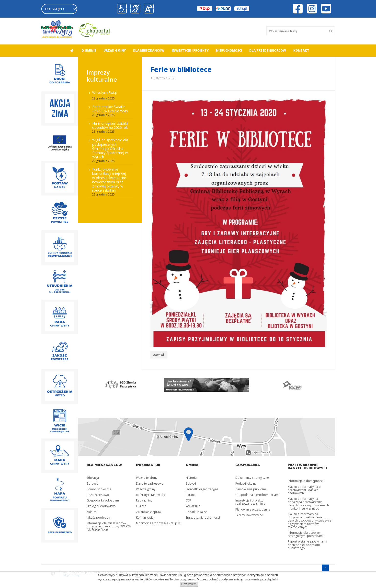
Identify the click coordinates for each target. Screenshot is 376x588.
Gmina (192, 464)
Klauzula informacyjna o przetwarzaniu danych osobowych (304, 489)
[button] (148, 9)
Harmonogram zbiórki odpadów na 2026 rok (110, 125)
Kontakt (301, 50)
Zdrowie (92, 483)
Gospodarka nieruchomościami (257, 494)
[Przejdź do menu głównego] (325, 566)
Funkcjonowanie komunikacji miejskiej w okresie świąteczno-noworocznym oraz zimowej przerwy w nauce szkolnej (110, 180)
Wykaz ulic (193, 505)
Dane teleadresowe (150, 483)
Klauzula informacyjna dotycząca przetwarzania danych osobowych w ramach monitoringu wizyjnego (308, 503)
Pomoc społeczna (99, 488)
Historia (191, 477)
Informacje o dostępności (306, 480)
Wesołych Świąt (105, 93)
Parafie (191, 494)
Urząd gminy (115, 50)
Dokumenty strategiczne (252, 477)
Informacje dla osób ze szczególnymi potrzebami (306, 533)
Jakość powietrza (98, 517)
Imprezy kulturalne (102, 76)
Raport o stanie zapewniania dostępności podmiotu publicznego (307, 544)
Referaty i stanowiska (151, 494)
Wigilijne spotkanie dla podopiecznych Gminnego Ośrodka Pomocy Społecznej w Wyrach (110, 148)
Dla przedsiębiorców (268, 50)
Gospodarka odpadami (103, 500)
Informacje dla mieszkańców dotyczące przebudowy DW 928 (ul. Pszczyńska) (109, 525)
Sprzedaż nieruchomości (203, 517)
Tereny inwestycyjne (249, 514)
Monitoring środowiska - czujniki (158, 522)
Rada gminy (144, 500)
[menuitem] (70, 51)
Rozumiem (189, 584)
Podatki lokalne (196, 511)
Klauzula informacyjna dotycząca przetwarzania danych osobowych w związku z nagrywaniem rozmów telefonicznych (309, 520)
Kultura (91, 511)
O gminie (89, 50)
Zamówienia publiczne (251, 488)
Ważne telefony (147, 477)
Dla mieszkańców (149, 50)
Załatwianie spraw (149, 511)
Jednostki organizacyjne (202, 488)
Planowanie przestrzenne (253, 508)
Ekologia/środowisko (101, 505)
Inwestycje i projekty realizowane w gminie (250, 501)
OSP (188, 500)
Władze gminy (146, 488)
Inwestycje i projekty (190, 50)
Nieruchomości (229, 50)
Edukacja (93, 477)
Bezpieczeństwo (98, 494)
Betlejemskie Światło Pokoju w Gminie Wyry (110, 109)
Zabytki (191, 483)
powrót (158, 354)
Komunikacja (145, 517)
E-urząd (141, 505)
